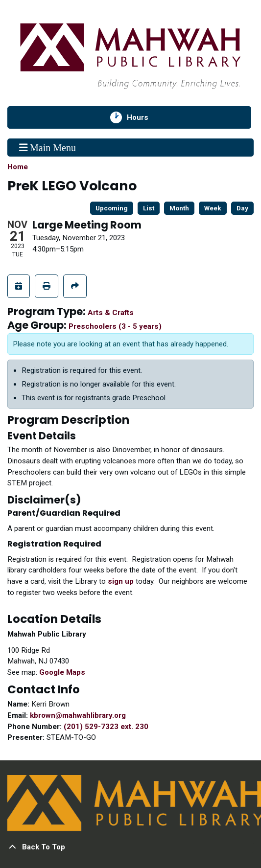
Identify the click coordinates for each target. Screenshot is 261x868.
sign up (121, 581)
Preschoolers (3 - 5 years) (115, 326)
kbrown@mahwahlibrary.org (78, 715)
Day (242, 208)
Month (179, 208)
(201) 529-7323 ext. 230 (106, 727)
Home (18, 167)
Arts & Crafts (111, 313)
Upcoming (112, 208)
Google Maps (62, 672)
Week (213, 208)
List (149, 208)
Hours (143, 117)
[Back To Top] (130, 847)
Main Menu (47, 147)
